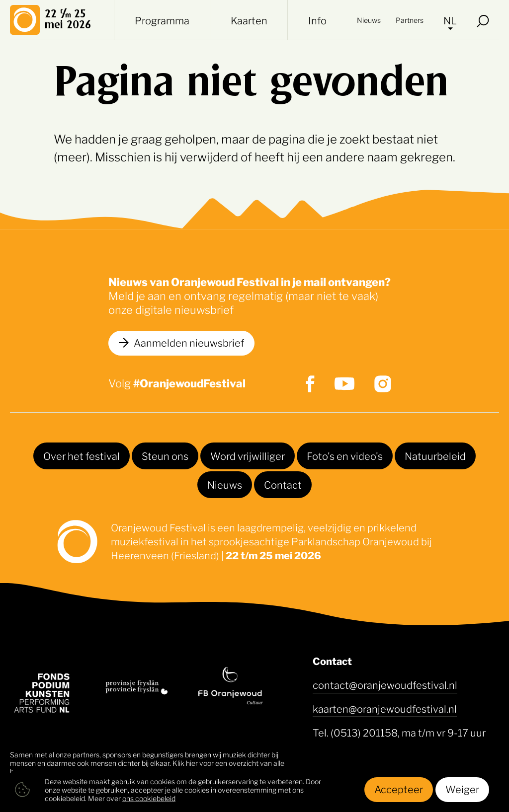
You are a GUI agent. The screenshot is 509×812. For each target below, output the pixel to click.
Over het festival (82, 455)
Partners (410, 20)
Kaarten (249, 20)
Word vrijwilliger (248, 455)
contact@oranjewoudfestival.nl (385, 684)
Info (317, 20)
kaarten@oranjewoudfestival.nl (385, 708)
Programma (162, 20)
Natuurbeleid (435, 455)
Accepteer (399, 789)
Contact (283, 484)
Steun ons (165, 455)
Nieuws (369, 20)
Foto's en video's (345, 455)
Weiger (462, 789)
